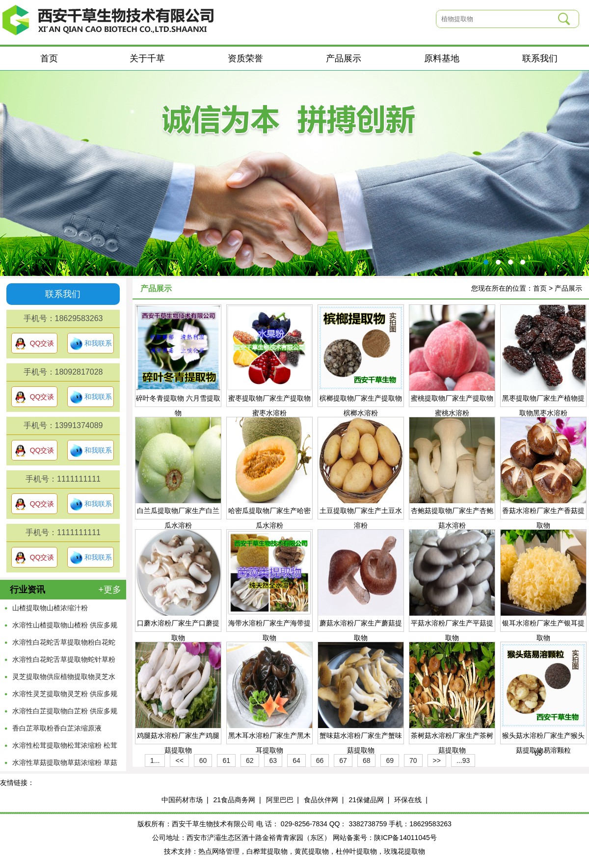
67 (343, 760)
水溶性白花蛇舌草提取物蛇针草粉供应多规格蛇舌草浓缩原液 (64, 662)
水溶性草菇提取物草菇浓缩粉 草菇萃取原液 (65, 765)
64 (296, 760)
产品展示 (344, 58)
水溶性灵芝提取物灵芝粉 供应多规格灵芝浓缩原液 (65, 696)
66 (320, 760)
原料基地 (442, 58)
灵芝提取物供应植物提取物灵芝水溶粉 (64, 679)
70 (413, 760)
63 (273, 760)
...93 (463, 760)
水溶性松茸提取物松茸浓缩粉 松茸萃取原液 (65, 748)
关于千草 (147, 58)
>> (437, 760)
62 (250, 760)
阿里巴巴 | (282, 800)
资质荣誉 (245, 58)
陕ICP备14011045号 (405, 838)
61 (226, 760)
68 (367, 760)
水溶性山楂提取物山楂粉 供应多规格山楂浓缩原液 (65, 627)
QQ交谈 (34, 344)
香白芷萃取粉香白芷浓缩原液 (57, 728)
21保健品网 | (369, 800)
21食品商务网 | (237, 800)
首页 (49, 58)
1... (155, 760)
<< (179, 760)
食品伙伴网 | (324, 800)
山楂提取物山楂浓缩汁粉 (50, 608)
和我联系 (91, 344)
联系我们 (540, 58)
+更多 (110, 590)
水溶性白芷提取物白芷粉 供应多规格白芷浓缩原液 (65, 713)
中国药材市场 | (185, 800)
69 (390, 760)
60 (203, 760)
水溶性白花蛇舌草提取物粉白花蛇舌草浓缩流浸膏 (64, 645)
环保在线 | (411, 800)
